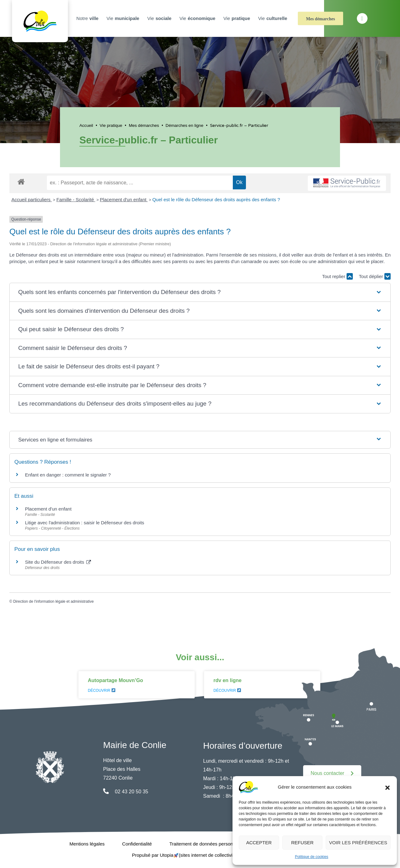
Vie (124, 18)
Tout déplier (375, 276)
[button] (387, 787)
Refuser (302, 843)
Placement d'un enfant (124, 200)
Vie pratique (111, 125)
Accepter (259, 843)
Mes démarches (320, 19)
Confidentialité (137, 844)
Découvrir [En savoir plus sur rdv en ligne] (227, 691)
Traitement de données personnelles (207, 844)
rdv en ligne (227, 680)
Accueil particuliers (32, 200)
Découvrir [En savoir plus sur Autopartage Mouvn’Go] (102, 691)
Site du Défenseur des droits (58, 562)
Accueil (86, 125)
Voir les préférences (358, 843)
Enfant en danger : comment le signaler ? (68, 475)
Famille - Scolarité (76, 200)
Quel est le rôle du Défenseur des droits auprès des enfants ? (216, 200)
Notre (88, 18)
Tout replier (337, 276)
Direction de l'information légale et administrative (53, 601)
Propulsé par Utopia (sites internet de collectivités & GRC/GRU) (200, 855)
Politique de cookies (312, 857)
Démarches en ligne (185, 125)
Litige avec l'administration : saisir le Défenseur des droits (85, 523)
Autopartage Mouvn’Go (115, 680)
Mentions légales (87, 844)
